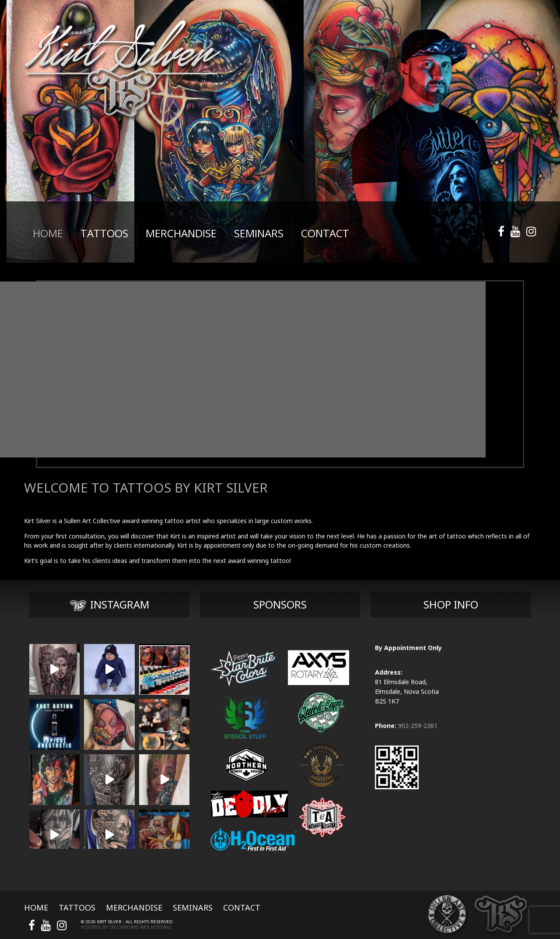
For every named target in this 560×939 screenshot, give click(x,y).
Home (36, 907)
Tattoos (77, 907)
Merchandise (134, 907)
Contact (242, 907)
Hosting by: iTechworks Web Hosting (126, 927)
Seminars (193, 907)
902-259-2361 (418, 726)
